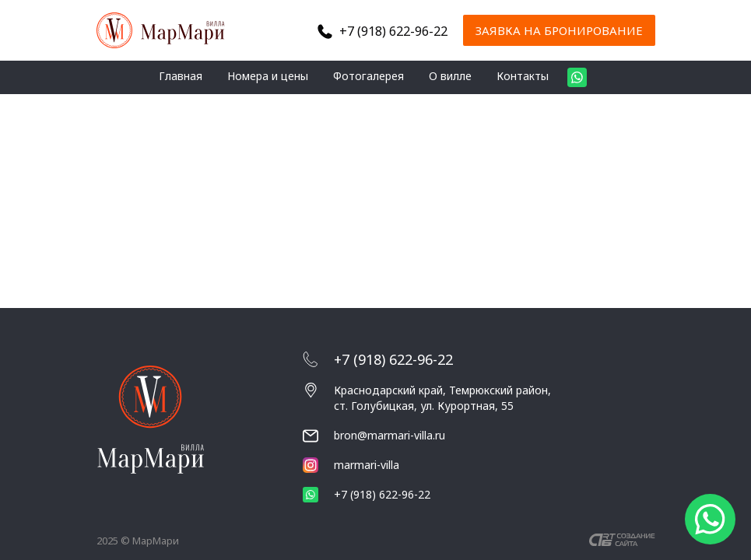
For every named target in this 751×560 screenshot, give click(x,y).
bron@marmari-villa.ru (390, 435)
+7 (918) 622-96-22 (393, 31)
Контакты (523, 76)
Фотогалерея (368, 76)
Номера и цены (268, 76)
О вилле (450, 76)
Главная (181, 76)
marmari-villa (351, 465)
